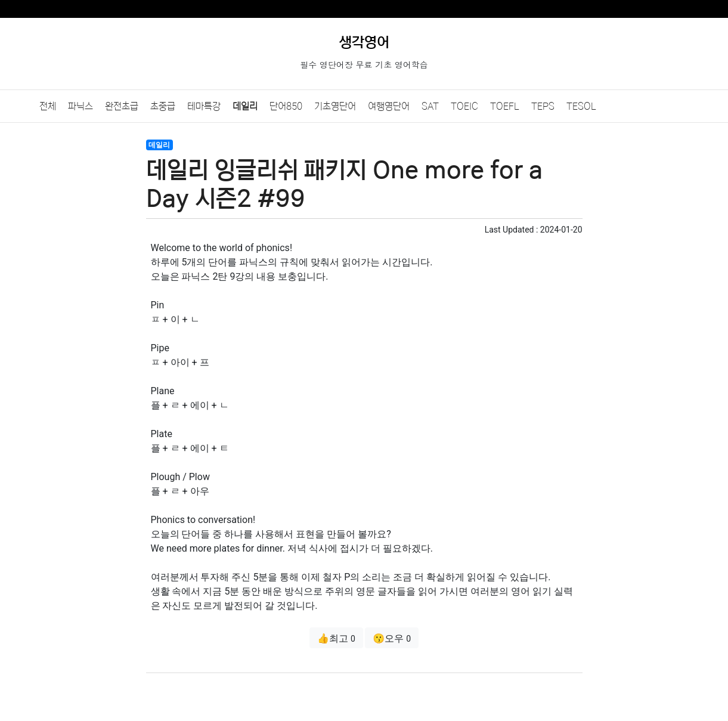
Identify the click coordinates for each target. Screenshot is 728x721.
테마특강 (204, 106)
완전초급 (122, 106)
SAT (430, 106)
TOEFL (505, 106)
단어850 (286, 106)
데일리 (245, 106)
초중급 (163, 106)
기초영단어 (335, 106)
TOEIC (464, 106)
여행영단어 (389, 106)
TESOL (581, 106)
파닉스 (80, 106)
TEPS (543, 106)
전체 (48, 106)
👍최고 (336, 638)
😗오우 (392, 638)
